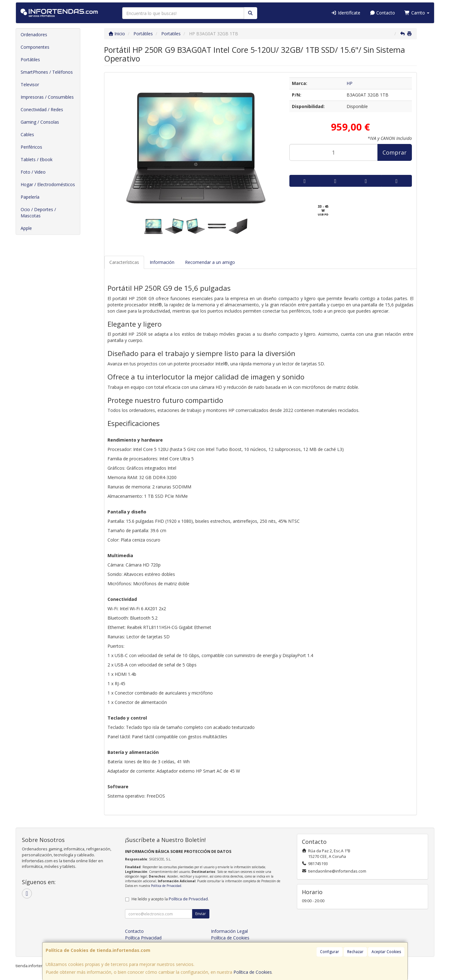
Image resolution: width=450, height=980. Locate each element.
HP (350, 83)
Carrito (417, 13)
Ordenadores (34, 35)
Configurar (330, 952)
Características (124, 262)
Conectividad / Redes (42, 109)
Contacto (382, 13)
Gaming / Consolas (40, 122)
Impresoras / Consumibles (47, 97)
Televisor (30, 84)
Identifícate (346, 13)
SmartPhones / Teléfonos (47, 72)
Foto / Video (33, 172)
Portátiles (30, 59)
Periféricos (31, 147)
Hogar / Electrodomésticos (48, 184)
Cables (27, 134)
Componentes (35, 47)
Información (162, 262)
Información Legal (229, 931)
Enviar (201, 914)
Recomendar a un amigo (210, 262)
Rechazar (355, 952)
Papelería (30, 197)
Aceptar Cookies (386, 952)
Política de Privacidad (166, 886)
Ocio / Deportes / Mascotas (38, 213)
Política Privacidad (143, 938)
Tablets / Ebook (37, 159)
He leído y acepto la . (170, 899)
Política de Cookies (253, 972)
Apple (26, 228)
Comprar (395, 152)
